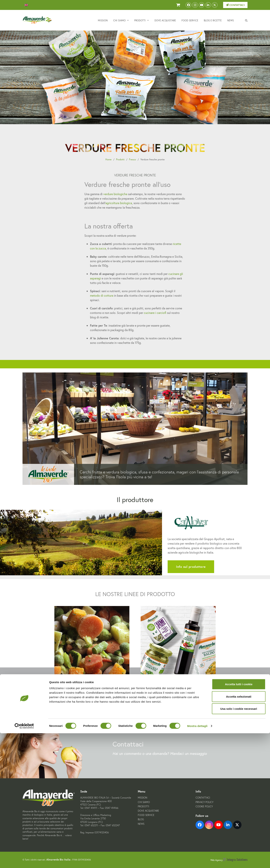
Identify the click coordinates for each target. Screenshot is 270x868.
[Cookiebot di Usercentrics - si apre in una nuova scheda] (24, 861)
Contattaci (235, 5)
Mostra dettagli (197, 861)
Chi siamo (144, 802)
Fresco (132, 159)
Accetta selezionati (239, 831)
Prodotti (120, 159)
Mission (142, 798)
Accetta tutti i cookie (239, 819)
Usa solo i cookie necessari (239, 843)
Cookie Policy (204, 806)
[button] (246, 20)
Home (108, 159)
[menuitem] (26, 5)
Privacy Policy (204, 802)
